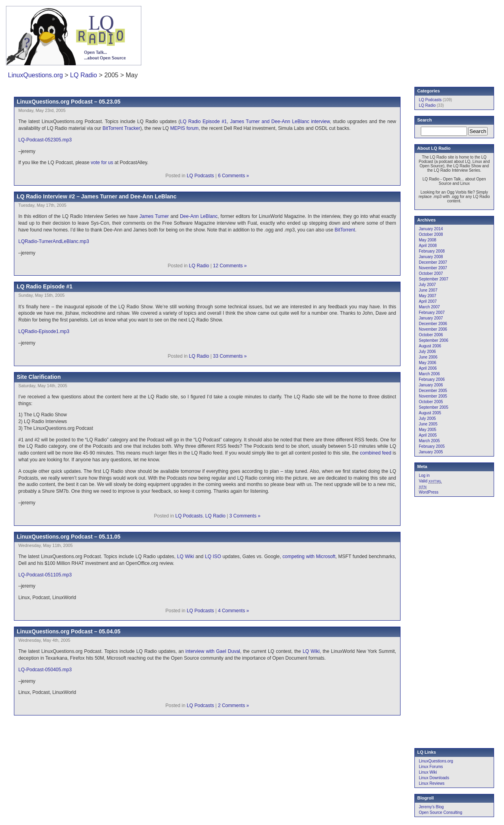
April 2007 (428, 301)
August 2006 (430, 346)
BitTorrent (345, 230)
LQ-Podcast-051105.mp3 (45, 575)
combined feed (376, 453)
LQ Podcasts (200, 176)
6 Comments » (233, 176)
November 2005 (433, 396)
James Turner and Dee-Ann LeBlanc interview (280, 121)
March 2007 (429, 307)
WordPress (429, 492)
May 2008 (428, 240)
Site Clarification (39, 377)
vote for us (102, 163)
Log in (424, 475)
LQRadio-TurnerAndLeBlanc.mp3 (54, 241)
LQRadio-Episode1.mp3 (44, 331)
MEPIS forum (185, 128)
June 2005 (428, 424)
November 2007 (433, 268)
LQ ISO (213, 557)
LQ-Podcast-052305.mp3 (45, 140)
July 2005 (427, 418)
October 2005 (431, 402)
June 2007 (428, 290)
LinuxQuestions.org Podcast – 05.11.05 (69, 537)
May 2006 (428, 363)
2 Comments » (233, 705)
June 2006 (428, 357)
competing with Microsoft (309, 557)
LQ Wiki (186, 557)
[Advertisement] (393, 30)
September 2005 (434, 407)
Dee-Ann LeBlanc (199, 216)
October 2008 (431, 234)
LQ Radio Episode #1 (203, 121)
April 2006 (428, 368)
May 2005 (428, 430)
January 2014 (431, 229)
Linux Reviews (432, 783)
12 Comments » (230, 266)
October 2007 (431, 273)
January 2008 (431, 257)
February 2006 (432, 379)
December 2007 (433, 262)
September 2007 (434, 279)
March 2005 (429, 441)
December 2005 (433, 391)
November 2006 (433, 329)
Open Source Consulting (441, 812)
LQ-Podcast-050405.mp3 (45, 670)
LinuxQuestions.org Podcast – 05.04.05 (69, 631)
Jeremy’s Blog (431, 807)
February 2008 (432, 251)
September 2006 (434, 340)
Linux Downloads (434, 778)
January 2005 (431, 452)
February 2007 (432, 313)
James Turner (154, 216)
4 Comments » (233, 611)
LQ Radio (84, 75)
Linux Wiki (428, 772)
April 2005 (428, 435)
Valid (430, 481)
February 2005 (432, 446)
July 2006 (427, 352)
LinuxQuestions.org (35, 75)
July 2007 (427, 285)
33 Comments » (230, 356)
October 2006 (431, 335)
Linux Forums (431, 767)
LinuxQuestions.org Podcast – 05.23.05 (69, 102)
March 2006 (429, 374)
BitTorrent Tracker (121, 128)
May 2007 (428, 296)
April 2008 (428, 246)
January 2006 (431, 385)
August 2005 (430, 413)
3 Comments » (245, 516)
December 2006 (433, 324)
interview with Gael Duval (213, 651)
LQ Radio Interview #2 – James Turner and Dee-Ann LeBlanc (97, 196)
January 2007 (431, 318)
